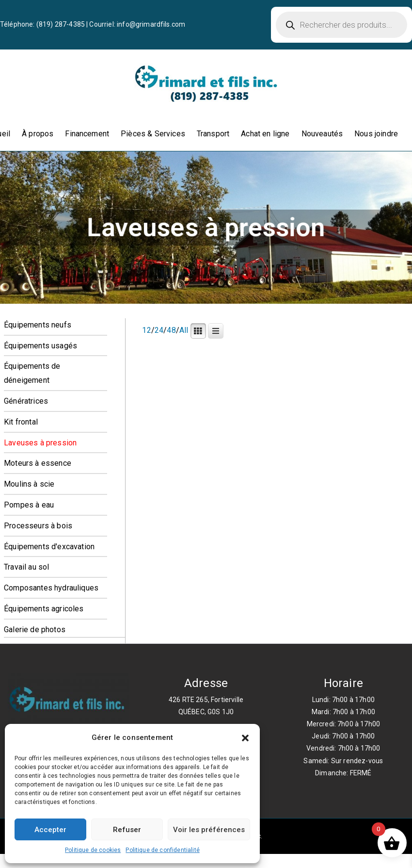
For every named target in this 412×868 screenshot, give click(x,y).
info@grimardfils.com (151, 24)
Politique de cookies (93, 850)
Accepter (50, 830)
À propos (38, 134)
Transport (213, 134)
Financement (87, 134)
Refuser (127, 830)
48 (171, 330)
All (184, 330)
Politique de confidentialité (162, 850)
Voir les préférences (209, 830)
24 (159, 330)
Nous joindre (376, 134)
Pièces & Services (153, 134)
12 (146, 330)
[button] (245, 738)
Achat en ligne (265, 134)
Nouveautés (322, 134)
